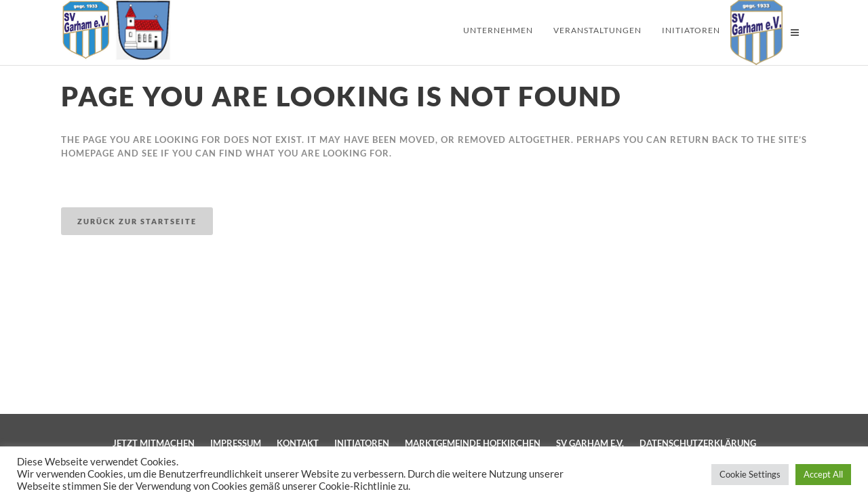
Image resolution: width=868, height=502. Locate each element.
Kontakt (298, 443)
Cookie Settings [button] (750, 474)
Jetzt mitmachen (154, 443)
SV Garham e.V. (590, 443)
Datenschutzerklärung (698, 443)
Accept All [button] (823, 474)
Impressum (236, 443)
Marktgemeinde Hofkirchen (473, 443)
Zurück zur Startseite (137, 221)
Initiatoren (362, 443)
